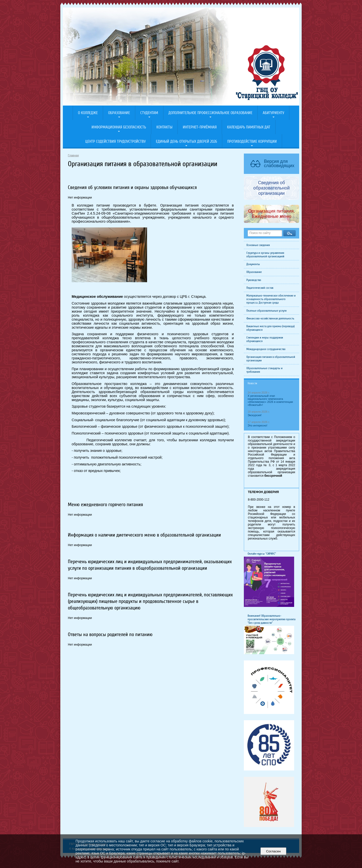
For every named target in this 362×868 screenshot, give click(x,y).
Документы (253, 264)
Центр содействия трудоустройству (115, 141)
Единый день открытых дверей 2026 (186, 141)
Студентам (149, 113)
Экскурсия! (255, 415)
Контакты (164, 127)
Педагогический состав (260, 288)
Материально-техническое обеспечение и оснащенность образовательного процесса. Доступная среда (271, 299)
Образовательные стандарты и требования (264, 370)
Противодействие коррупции (252, 141)
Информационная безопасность (119, 127)
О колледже (88, 113)
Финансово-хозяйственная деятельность (270, 318)
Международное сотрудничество (266, 349)
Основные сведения (258, 245)
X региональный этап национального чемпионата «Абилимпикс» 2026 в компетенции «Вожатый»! (270, 400)
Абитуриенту (273, 113)
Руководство (254, 280)
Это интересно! (257, 425)
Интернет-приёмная (200, 127)
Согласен (273, 851)
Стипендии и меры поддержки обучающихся (265, 339)
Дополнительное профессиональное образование (210, 113)
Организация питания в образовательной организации (271, 359)
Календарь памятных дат (249, 127)
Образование (119, 113)
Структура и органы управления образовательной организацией (265, 255)
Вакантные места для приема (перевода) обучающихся (270, 328)
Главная (73, 155)
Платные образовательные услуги (266, 311)
